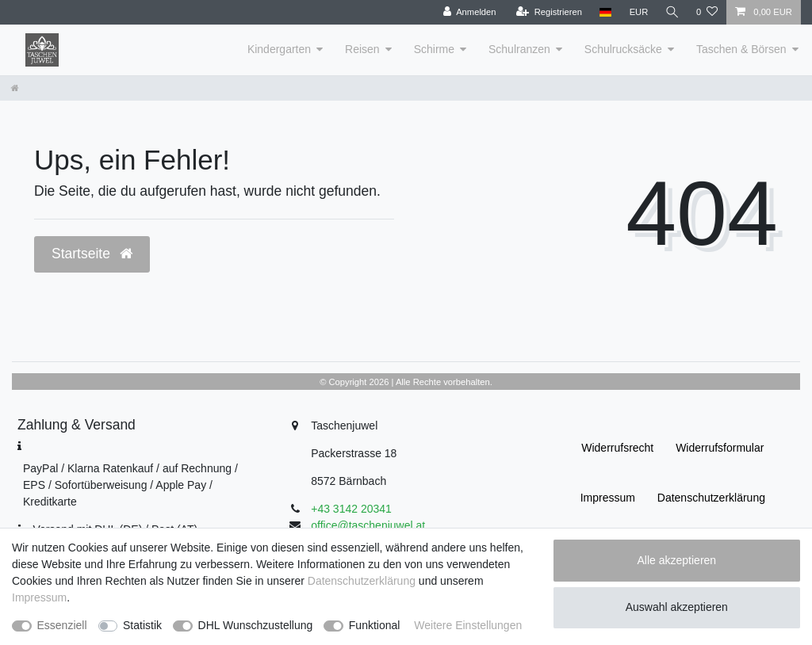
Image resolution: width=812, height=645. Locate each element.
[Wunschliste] (707, 12)
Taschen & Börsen (741, 49)
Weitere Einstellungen (468, 625)
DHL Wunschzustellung (256, 625)
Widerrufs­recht (617, 448)
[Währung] (638, 12)
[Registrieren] (548, 12)
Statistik (142, 625)
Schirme (434, 49)
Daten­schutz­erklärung (711, 498)
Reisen (362, 49)
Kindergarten (279, 49)
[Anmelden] (468, 12)
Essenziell (62, 625)
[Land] (604, 12)
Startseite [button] (92, 254)
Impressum (608, 498)
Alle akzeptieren (677, 560)
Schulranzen (519, 49)
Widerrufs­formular (720, 448)
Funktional (375, 625)
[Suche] (672, 12)
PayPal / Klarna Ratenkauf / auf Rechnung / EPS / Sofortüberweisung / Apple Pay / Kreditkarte (130, 485)
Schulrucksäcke (623, 49)
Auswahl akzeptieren (677, 607)
